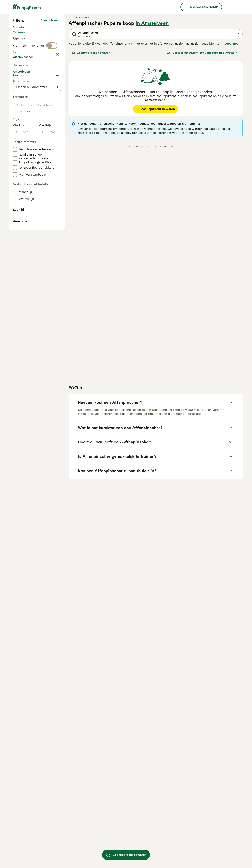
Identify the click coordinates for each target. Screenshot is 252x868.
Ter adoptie (45, 109)
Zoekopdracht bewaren (91, 125)
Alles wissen (50, 93)
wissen (54, 141)
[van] (27, 307)
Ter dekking (25, 118)
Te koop (22, 109)
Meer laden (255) (46, 231)
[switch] (52, 133)
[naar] (53, 307)
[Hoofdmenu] (4, 7)
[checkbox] (15, 160)
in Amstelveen (152, 96)
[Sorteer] (203, 125)
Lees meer (232, 116)
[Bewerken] (57, 249)
